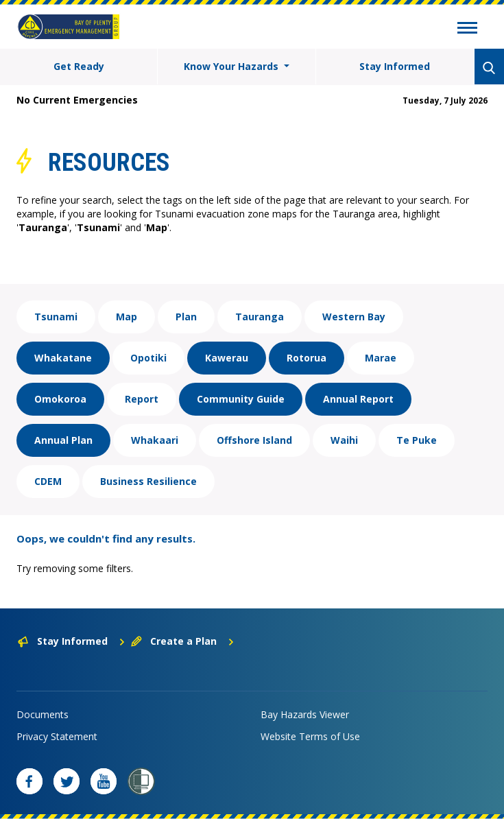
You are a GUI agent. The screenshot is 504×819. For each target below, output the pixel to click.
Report (142, 399)
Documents (43, 714)
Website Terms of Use (310, 736)
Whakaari (155, 440)
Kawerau (227, 358)
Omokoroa (60, 399)
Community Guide (241, 399)
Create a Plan (183, 641)
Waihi (344, 440)
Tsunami (56, 317)
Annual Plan (63, 440)
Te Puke (417, 440)
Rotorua (307, 358)
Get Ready (79, 66)
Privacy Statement (57, 736)
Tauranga (260, 317)
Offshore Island (254, 440)
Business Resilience (148, 481)
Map (127, 317)
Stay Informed (395, 66)
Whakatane (63, 358)
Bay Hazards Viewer (305, 714)
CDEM (48, 481)
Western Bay (354, 317)
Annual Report (358, 399)
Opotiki (148, 358)
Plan (186, 317)
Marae (381, 358)
